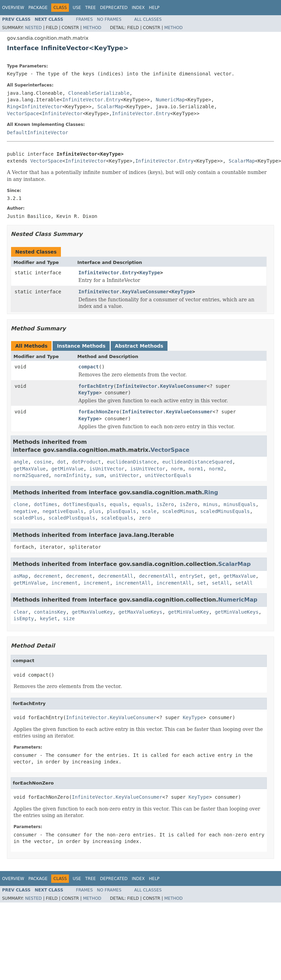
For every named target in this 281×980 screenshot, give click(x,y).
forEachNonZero (99, 412)
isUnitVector (107, 469)
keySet (49, 619)
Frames (85, 19)
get (213, 576)
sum (99, 475)
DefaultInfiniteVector (38, 132)
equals (119, 504)
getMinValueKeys (237, 612)
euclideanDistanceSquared (197, 462)
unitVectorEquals (168, 475)
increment (65, 583)
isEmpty (24, 619)
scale (149, 511)
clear (21, 612)
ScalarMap (110, 107)
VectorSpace (23, 113)
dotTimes (46, 504)
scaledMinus (178, 511)
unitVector (124, 475)
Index (138, 8)
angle (21, 462)
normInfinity (72, 475)
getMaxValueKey (92, 612)
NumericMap (170, 100)
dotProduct (87, 462)
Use (77, 8)
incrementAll (133, 583)
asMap (21, 576)
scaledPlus (28, 518)
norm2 (216, 469)
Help (154, 8)
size (69, 619)
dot (61, 462)
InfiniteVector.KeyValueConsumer (124, 292)
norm (177, 469)
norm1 (196, 469)
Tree (90, 8)
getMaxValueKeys (140, 612)
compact (89, 367)
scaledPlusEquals (72, 518)
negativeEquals (63, 511)
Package (38, 8)
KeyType (150, 273)
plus (95, 511)
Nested (33, 28)
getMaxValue (30, 469)
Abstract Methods (139, 346)
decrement (47, 576)
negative (25, 511)
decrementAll (115, 576)
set (202, 583)
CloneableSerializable (99, 93)
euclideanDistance (132, 462)
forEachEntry (96, 386)
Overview (13, 8)
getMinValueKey (189, 612)
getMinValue (68, 469)
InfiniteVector (42, 107)
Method (92, 28)
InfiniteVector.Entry (92, 100)
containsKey (50, 612)
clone (21, 504)
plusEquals (121, 511)
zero (145, 518)
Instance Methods (81, 346)
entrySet (191, 576)
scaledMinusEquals (225, 511)
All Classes (148, 19)
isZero (165, 504)
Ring (13, 107)
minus (210, 504)
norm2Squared (31, 475)
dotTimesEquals (83, 504)
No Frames (109, 19)
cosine (43, 462)
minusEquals (240, 504)
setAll (221, 583)
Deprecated (114, 8)
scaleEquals (117, 518)
